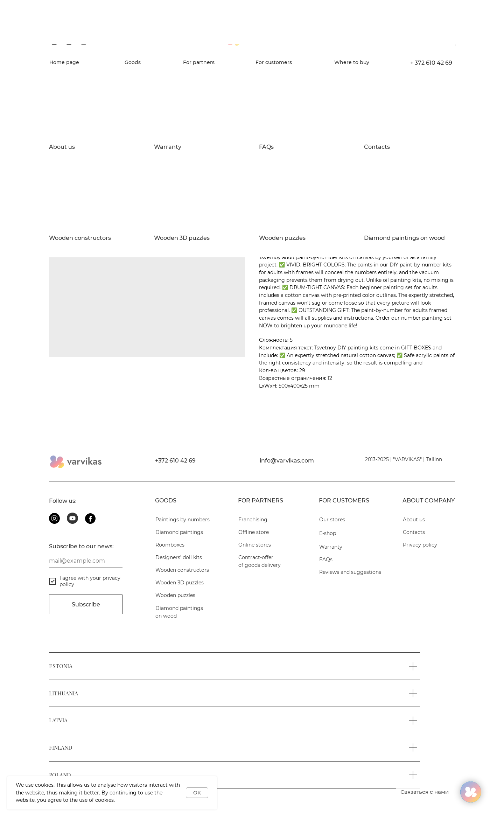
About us (62, 147)
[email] (86, 561)
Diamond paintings (179, 532)
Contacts (377, 147)
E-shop (328, 533)
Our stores (332, 520)
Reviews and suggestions (350, 572)
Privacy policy (420, 545)
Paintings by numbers (183, 520)
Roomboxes (170, 545)
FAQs (266, 147)
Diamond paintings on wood (404, 238)
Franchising (253, 520)
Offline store (254, 532)
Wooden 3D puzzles (182, 238)
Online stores (255, 545)
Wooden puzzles (282, 238)
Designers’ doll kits (179, 557)
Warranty (168, 147)
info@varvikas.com (287, 461)
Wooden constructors (80, 238)
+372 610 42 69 (175, 461)
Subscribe (86, 604)
